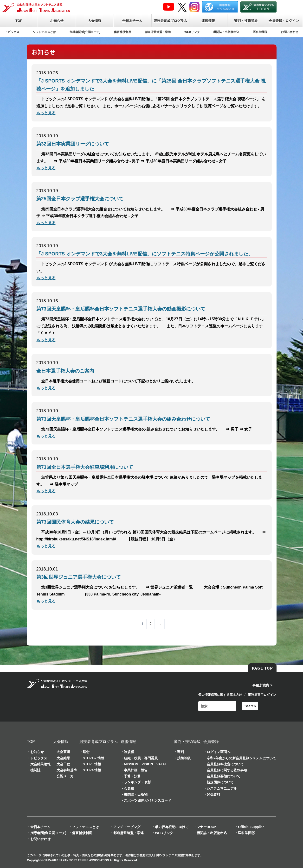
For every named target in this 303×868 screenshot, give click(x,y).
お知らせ (57, 21)
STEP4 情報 (92, 770)
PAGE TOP (262, 668)
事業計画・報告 (136, 770)
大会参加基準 (67, 770)
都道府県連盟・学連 (158, 32)
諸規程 (129, 752)
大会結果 (63, 758)
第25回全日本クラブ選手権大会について (80, 199)
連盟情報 (208, 21)
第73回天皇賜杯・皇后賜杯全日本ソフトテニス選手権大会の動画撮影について (121, 309)
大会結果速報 (40, 764)
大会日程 (63, 764)
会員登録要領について (224, 776)
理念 (86, 752)
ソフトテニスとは (44, 32)
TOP (19, 21)
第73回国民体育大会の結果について (75, 522)
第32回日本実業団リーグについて (73, 144)
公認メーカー (67, 776)
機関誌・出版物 (136, 794)
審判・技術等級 (246, 21)
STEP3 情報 (92, 764)
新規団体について (220, 782)
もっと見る (46, 113)
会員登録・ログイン (284, 21)
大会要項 (63, 752)
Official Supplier (251, 827)
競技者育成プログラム (170, 21)
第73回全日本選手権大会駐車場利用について (85, 467)
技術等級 (184, 758)
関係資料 (213, 794)
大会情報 (95, 21)
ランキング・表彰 (137, 782)
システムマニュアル (222, 788)
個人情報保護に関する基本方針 (220, 695)
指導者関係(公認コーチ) (85, 32)
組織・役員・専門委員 (141, 758)
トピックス (12, 32)
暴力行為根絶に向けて (172, 827)
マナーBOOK (207, 827)
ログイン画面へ (219, 752)
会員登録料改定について (225, 764)
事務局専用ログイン (262, 695)
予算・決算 (132, 776)
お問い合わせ (290, 32)
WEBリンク (192, 32)
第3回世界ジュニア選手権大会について (79, 577)
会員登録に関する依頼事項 (227, 770)
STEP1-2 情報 (93, 758)
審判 (181, 752)
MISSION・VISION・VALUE (146, 764)
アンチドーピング (127, 827)
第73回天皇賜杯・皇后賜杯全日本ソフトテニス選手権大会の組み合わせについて (123, 419)
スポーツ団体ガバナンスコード (148, 800)
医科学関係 (260, 32)
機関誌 (35, 770)
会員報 (129, 788)
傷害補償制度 (122, 32)
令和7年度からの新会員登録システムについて (241, 758)
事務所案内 (261, 685)
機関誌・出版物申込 (226, 32)
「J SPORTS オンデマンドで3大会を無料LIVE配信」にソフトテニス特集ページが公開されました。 (145, 254)
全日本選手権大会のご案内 (65, 371)
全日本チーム (132, 21)
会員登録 (211, 742)
